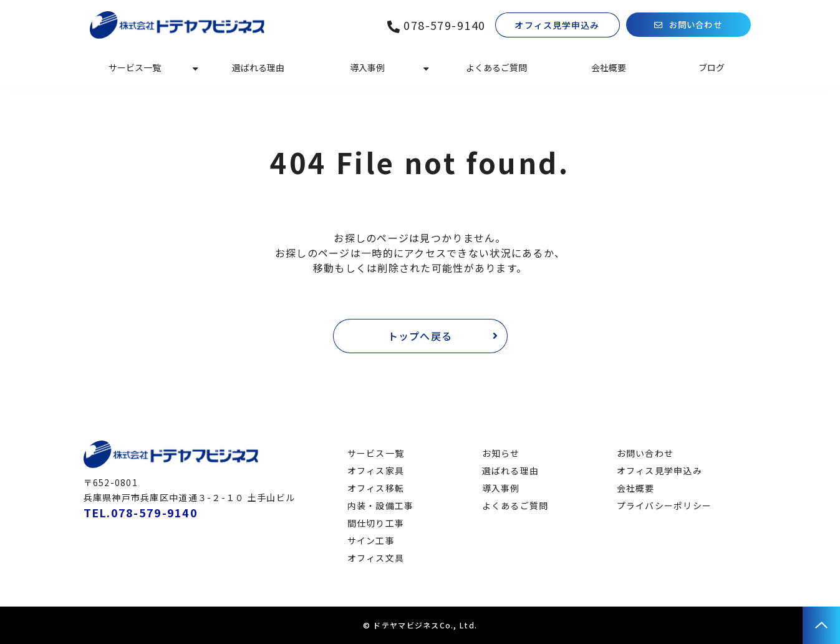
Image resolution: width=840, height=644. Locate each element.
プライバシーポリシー (664, 505)
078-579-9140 (444, 25)
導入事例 (367, 67)
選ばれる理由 (258, 67)
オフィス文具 (376, 558)
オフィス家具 (376, 471)
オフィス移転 (376, 488)
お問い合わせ (696, 25)
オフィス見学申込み (557, 25)
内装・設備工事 (381, 505)
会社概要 (609, 67)
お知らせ (501, 453)
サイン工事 (371, 540)
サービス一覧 (135, 67)
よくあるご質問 (496, 67)
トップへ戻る (420, 336)
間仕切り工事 (376, 523)
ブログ (712, 67)
